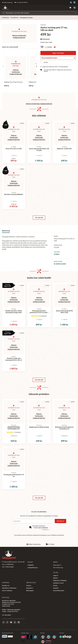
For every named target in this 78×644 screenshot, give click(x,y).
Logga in (56, 575)
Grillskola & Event (58, 583)
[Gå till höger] (37, 66)
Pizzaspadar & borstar (26, 18)
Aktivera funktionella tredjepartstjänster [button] (16, 72)
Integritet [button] (56, 588)
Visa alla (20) (39, 380)
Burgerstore (30, 588)
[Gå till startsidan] (5, 8)
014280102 (31, 565)
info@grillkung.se (33, 568)
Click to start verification (41, 528)
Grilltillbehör (6, 18)
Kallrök (55, 585)
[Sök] (39, 13)
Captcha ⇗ (46, 530)
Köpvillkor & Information (9, 588)
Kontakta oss (6, 585)
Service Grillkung (7, 591)
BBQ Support (30, 591)
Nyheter (55, 578)
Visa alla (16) (39, 218)
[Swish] (10, 636)
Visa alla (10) (39, 498)
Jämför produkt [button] (60, 264)
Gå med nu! (60, 521)
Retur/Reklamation (59, 591)
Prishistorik (45, 39)
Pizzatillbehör (15, 18)
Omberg (29, 585)
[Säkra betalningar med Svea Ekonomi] (5, 636)
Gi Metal (57, 254)
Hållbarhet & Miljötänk (60, 580)
